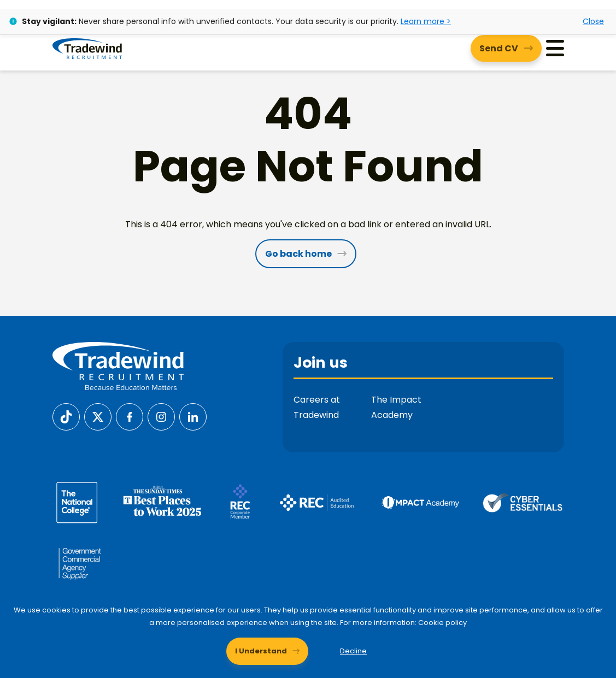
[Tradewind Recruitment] (87, 48)
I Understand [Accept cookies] (261, 651)
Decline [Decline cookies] (353, 651)
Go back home (298, 254)
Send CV (499, 48)
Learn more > (426, 21)
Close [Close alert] (593, 21)
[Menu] (555, 48)
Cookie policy (442, 623)
